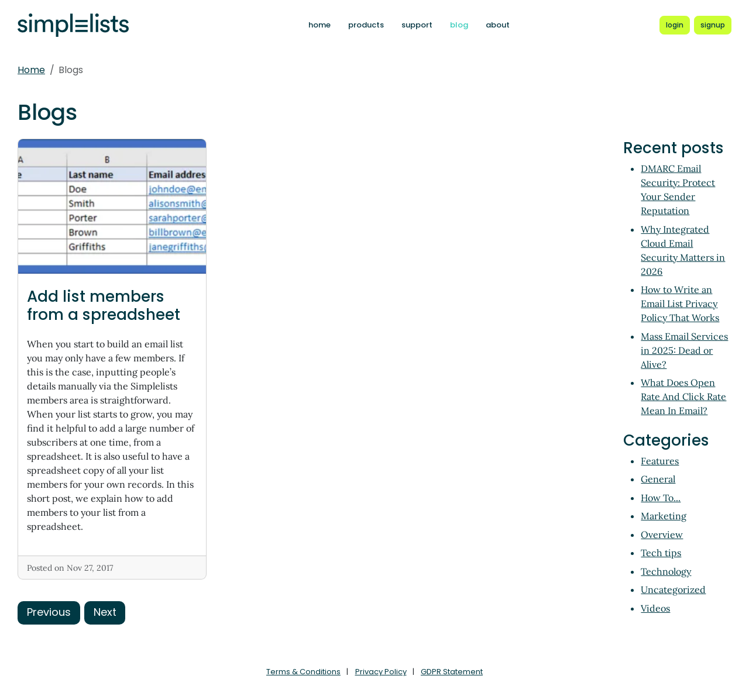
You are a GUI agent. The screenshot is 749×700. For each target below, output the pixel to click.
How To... (661, 498)
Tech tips (661, 553)
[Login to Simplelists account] (675, 25)
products (366, 25)
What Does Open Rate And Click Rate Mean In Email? (683, 396)
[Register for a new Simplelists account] (713, 25)
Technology (666, 571)
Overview (662, 535)
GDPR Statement (452, 672)
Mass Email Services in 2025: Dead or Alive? (684, 350)
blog (459, 25)
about (498, 25)
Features (660, 461)
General (658, 479)
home (319, 25)
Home (31, 70)
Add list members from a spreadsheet (104, 306)
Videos (655, 608)
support (417, 25)
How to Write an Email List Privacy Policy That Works (680, 304)
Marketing (664, 516)
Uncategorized (673, 589)
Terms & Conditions (303, 672)
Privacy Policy (381, 672)
